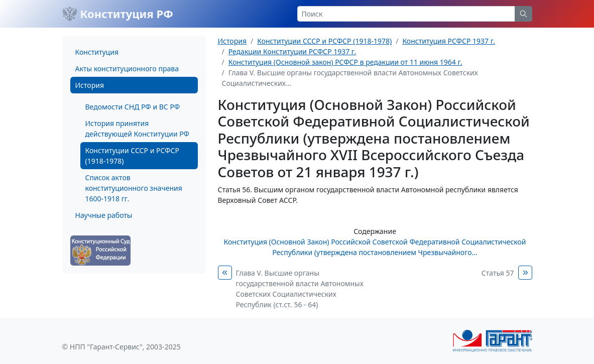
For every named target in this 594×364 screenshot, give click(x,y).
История (90, 85)
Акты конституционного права (127, 69)
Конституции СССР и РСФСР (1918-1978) (132, 156)
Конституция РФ (118, 14)
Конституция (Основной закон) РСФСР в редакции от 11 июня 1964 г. (345, 62)
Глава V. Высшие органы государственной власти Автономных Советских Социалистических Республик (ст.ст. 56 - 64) (300, 289)
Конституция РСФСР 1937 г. (449, 41)
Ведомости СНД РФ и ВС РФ (133, 107)
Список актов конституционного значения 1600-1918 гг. (134, 188)
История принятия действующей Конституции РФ (137, 129)
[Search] (406, 14)
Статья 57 (498, 273)
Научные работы (104, 215)
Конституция (97, 52)
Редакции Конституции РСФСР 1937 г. (292, 51)
